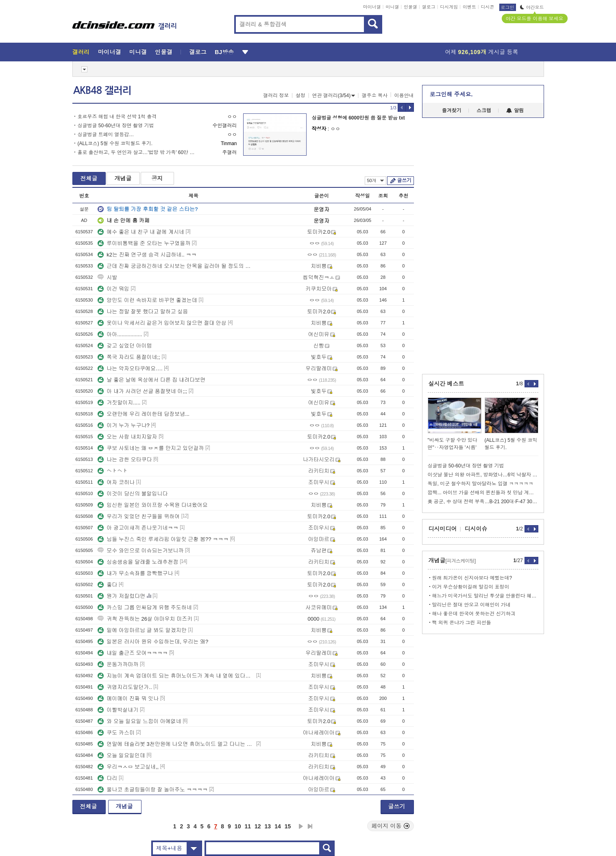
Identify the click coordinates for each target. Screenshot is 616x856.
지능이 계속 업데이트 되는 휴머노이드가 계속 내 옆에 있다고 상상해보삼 (176, 676)
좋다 (107, 585)
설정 (300, 96)
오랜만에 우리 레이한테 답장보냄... (144, 414)
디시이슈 (476, 529)
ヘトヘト (113, 471)
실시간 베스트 (446, 384)
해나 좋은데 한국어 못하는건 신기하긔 (474, 614)
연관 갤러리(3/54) (334, 96)
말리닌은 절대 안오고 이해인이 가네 (471, 605)
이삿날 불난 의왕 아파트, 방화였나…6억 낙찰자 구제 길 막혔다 (483, 475)
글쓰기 (404, 180)
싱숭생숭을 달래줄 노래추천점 (138, 562)
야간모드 (532, 7)
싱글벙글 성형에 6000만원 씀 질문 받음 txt (358, 118)
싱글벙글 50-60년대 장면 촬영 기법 (116, 126)
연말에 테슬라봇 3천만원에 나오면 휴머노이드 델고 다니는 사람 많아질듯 (176, 744)
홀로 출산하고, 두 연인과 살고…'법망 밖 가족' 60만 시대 (138, 152)
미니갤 (392, 7)
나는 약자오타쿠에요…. (130, 368)
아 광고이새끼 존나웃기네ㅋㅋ (138, 528)
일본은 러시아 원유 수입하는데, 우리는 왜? (153, 642)
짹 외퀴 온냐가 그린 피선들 (462, 623)
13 (268, 826)
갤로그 (429, 7)
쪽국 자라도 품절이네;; (129, 357)
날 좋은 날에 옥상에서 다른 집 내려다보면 (151, 380)
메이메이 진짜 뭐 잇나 (128, 698)
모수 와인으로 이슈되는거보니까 (140, 551)
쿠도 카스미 (116, 733)
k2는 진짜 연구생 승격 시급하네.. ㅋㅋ (147, 255)
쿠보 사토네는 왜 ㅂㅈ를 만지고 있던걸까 (151, 448)
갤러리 (81, 52)
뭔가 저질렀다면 (121, 596)
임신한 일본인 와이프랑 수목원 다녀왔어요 (152, 505)
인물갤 (410, 7)
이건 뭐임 (113, 289)
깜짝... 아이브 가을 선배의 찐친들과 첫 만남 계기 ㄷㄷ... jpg (483, 493)
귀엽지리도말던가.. (125, 687)
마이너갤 (372, 7)
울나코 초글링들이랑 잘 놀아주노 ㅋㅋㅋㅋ (152, 790)
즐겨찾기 (452, 111)
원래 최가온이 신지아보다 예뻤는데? (472, 578)
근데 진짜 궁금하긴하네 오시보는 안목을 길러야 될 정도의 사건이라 (176, 266)
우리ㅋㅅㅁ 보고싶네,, (128, 767)
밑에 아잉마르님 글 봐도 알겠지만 (142, 630)
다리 (107, 778)
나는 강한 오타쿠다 (125, 460)
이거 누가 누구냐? (123, 425)
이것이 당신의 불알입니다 (133, 494)
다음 (301, 826)
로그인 (508, 7)
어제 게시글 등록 (482, 52)
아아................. (120, 334)
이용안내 (404, 96)
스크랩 (484, 111)
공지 (157, 178)
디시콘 (488, 7)
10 (238, 826)
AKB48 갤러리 (102, 91)
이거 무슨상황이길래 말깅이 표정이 (471, 587)
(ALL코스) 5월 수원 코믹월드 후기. (115, 143)
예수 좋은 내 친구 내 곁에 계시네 (141, 232)
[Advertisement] (35, 309)
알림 (515, 111)
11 (248, 826)
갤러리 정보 (276, 96)
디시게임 (449, 7)
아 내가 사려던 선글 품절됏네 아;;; (142, 391)
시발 (107, 277)
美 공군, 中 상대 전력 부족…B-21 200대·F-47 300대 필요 (483, 502)
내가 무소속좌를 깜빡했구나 (135, 573)
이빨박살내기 (118, 710)
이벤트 (469, 7)
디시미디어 (443, 529)
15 (288, 826)
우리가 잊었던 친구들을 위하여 (139, 516)
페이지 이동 (391, 826)
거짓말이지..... (119, 403)
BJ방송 (224, 52)
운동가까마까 (118, 664)
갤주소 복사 (375, 96)
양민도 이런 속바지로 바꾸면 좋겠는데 (147, 300)
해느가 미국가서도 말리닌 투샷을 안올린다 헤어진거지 (485, 596)
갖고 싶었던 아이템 (125, 346)
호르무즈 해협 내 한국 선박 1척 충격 (117, 117)
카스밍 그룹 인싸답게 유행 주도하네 (145, 607)
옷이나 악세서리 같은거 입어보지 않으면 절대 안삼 (162, 323)
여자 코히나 (116, 482)
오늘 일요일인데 (121, 755)
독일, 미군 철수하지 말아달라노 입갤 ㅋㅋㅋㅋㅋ (481, 484)
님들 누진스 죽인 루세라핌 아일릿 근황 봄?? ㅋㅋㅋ (163, 539)
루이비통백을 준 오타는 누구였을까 (144, 243)
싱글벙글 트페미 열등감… (106, 135)
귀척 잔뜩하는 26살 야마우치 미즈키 (145, 619)
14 (278, 826)
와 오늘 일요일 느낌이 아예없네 (139, 721)
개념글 (123, 178)
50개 (375, 180)
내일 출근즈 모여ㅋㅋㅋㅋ (133, 653)
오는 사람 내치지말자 (127, 437)
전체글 (89, 178)
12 (258, 826)
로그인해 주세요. (451, 94)
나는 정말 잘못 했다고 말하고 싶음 (143, 312)
